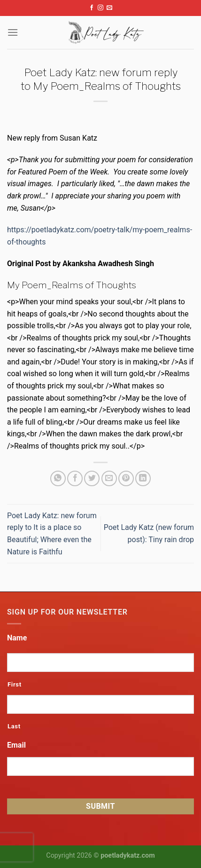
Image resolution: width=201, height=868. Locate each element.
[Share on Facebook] (75, 478)
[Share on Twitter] (92, 478)
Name (17, 638)
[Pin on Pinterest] (126, 478)
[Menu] (13, 32)
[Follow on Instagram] (100, 8)
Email (16, 745)
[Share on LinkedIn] (143, 478)
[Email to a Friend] (109, 478)
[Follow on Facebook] (92, 8)
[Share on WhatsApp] (58, 478)
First (15, 684)
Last (14, 726)
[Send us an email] (109, 8)
